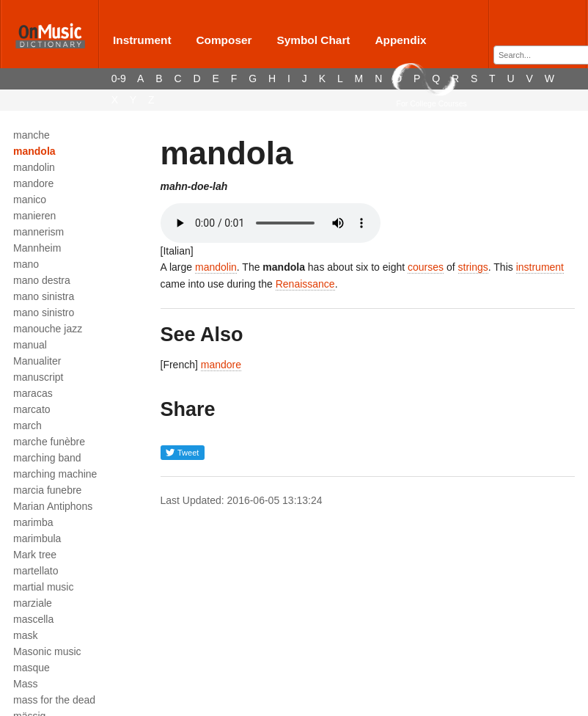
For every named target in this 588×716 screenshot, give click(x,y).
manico (30, 200)
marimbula (37, 538)
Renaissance (305, 284)
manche (32, 135)
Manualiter (37, 361)
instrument (540, 267)
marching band (47, 458)
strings (473, 267)
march (27, 425)
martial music (43, 587)
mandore (33, 183)
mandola (34, 151)
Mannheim (37, 248)
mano (26, 264)
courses (426, 267)
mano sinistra (44, 296)
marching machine (55, 474)
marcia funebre (47, 490)
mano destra (42, 280)
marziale (33, 603)
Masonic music (47, 651)
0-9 (119, 78)
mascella (33, 619)
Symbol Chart (313, 40)
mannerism (38, 232)
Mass (25, 684)
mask (25, 635)
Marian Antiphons (53, 506)
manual (30, 345)
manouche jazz (48, 329)
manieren (34, 216)
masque (32, 668)
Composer (224, 40)
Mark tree (35, 555)
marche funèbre (49, 442)
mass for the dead (54, 700)
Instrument (142, 40)
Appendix (400, 40)
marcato (32, 409)
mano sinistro (44, 313)
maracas (33, 393)
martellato (36, 571)
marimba (33, 522)
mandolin (34, 167)
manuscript (38, 377)
